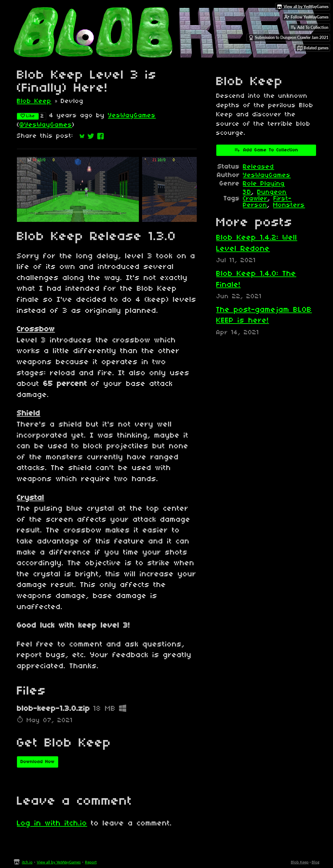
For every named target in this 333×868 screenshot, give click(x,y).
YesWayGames (132, 116)
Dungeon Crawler (265, 196)
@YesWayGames (46, 125)
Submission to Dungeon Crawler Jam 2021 (288, 38)
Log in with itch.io (52, 823)
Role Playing (264, 184)
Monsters (289, 205)
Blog (315, 862)
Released (259, 167)
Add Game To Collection (266, 150)
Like (28, 116)
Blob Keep (34, 101)
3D (247, 192)
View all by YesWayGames (59, 862)
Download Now (38, 762)
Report (91, 862)
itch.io (27, 862)
